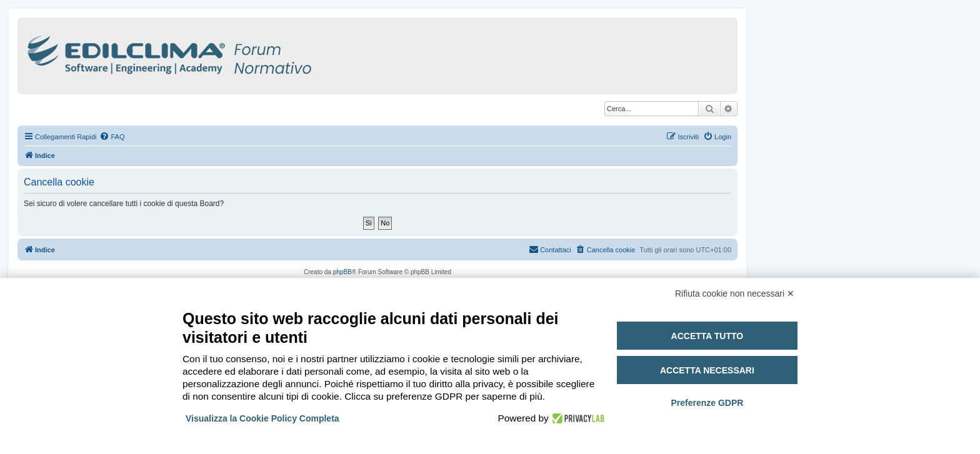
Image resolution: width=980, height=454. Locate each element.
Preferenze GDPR (707, 403)
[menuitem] (112, 137)
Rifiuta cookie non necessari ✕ (735, 294)
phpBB (342, 272)
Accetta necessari (707, 370)
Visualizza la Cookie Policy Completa (262, 418)
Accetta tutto (707, 336)
